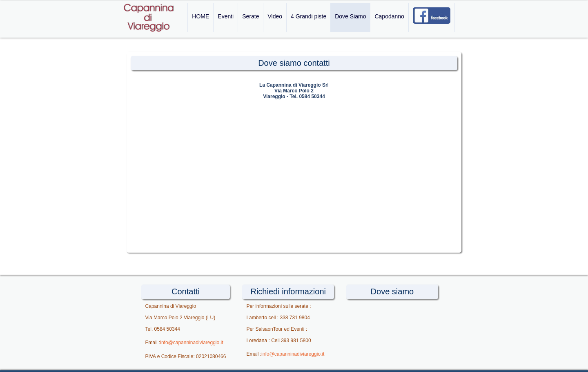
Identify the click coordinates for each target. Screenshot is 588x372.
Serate (251, 16)
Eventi (226, 16)
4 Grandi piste (308, 16)
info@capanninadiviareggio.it (192, 343)
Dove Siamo (350, 16)
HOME (200, 16)
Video (275, 16)
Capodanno (389, 16)
